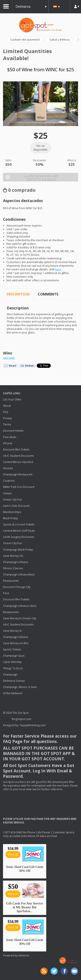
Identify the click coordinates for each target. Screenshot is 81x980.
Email (13, 366)
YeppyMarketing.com (33, 725)
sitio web (9, 358)
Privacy (7, 418)
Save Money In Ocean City (20, 618)
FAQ (6, 412)
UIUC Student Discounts (18, 456)
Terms (7, 424)
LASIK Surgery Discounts (19, 537)
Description (18, 294)
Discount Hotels (13, 431)
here (58, 269)
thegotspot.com (21, 719)
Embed (29, 366)
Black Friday (10, 518)
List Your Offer (12, 399)
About (7, 406)
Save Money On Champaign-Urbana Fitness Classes (15, 562)
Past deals (10, 437)
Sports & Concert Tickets (19, 524)
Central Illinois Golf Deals (19, 531)
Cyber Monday (12, 662)
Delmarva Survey (14, 681)
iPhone (8, 443)
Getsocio (24, 955)
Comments (48, 294)
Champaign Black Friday (18, 550)
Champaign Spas (14, 656)
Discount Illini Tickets (16, 450)
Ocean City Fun (13, 500)
